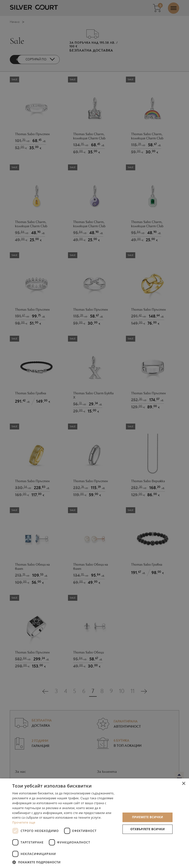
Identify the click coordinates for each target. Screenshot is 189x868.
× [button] (183, 784)
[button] (65, 862)
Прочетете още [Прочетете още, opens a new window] (24, 822)
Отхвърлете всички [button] (148, 829)
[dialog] (94, 434)
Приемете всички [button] (148, 817)
